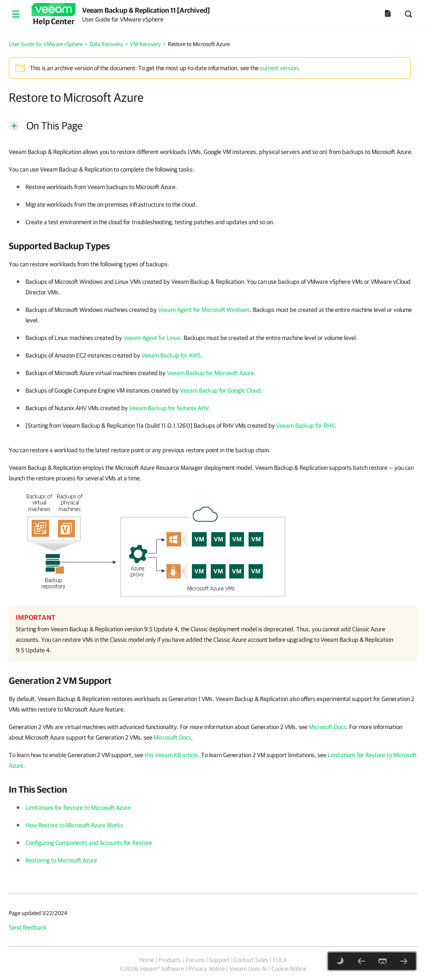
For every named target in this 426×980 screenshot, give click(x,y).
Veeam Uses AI (248, 969)
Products (170, 960)
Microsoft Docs (327, 727)
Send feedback (28, 927)
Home (147, 960)
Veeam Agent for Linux (152, 338)
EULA (280, 960)
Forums (195, 960)
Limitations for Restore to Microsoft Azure (78, 808)
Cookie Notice (289, 969)
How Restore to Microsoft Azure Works (74, 825)
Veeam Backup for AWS (171, 355)
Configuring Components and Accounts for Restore (89, 843)
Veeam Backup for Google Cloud (220, 390)
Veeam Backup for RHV (305, 426)
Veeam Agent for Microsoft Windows (204, 310)
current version (279, 68)
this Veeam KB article (171, 755)
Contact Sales (251, 960)
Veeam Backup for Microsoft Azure (210, 373)
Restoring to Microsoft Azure (61, 860)
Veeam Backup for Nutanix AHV (169, 408)
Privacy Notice (207, 969)
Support (219, 960)
